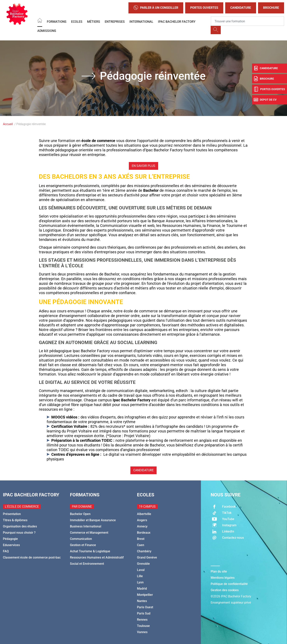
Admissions (47, 31)
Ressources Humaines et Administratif (97, 557)
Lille (140, 576)
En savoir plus (143, 166)
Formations (57, 22)
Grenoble (143, 564)
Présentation (12, 514)
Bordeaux (144, 533)
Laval (141, 570)
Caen (141, 545)
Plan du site (219, 571)
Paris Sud (144, 613)
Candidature (241, 8)
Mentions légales (223, 578)
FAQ (6, 551)
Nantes (142, 601)
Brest (141, 539)
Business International (86, 526)
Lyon (140, 582)
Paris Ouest (145, 607)
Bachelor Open (80, 514)
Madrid (142, 589)
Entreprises (115, 22)
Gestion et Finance (83, 545)
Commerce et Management (89, 533)
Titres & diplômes (15, 520)
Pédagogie (10, 539)
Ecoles (77, 22)
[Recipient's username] (247, 21)
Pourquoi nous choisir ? (19, 533)
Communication (81, 539)
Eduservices (11, 545)
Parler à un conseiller (156, 8)
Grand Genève (147, 557)
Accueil (8, 124)
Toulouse (143, 626)
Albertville (144, 514)
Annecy (142, 526)
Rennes (142, 620)
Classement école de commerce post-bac (32, 557)
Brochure (271, 8)
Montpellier (145, 595)
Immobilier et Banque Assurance (93, 520)
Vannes (142, 632)
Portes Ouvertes (204, 8)
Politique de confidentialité (229, 584)
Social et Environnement (87, 564)
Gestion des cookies (225, 590)
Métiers (94, 22)
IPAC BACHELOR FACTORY (177, 22)
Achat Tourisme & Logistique (90, 551)
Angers (142, 520)
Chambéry (144, 551)
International (141, 22)
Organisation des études (20, 526)
